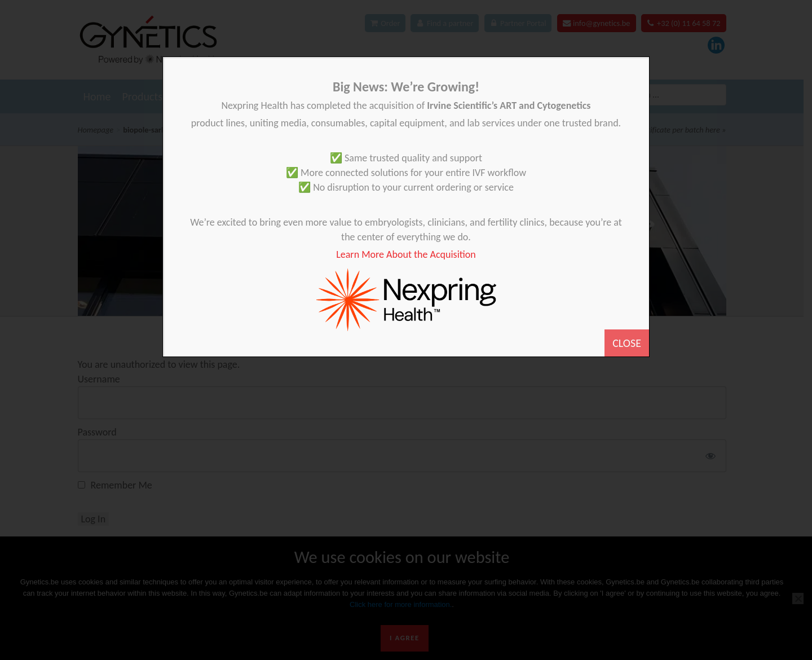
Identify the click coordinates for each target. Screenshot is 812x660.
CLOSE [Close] (627, 343)
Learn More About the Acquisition (406, 254)
